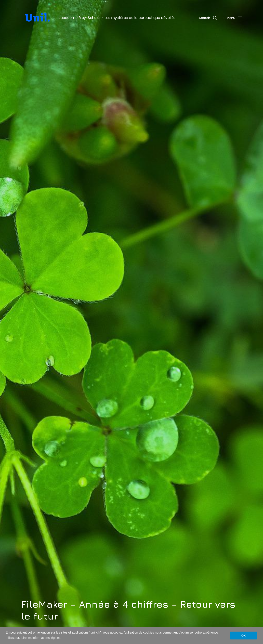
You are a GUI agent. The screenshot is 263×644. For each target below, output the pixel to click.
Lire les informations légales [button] (41, 638)
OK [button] (243, 636)
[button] (208, 18)
